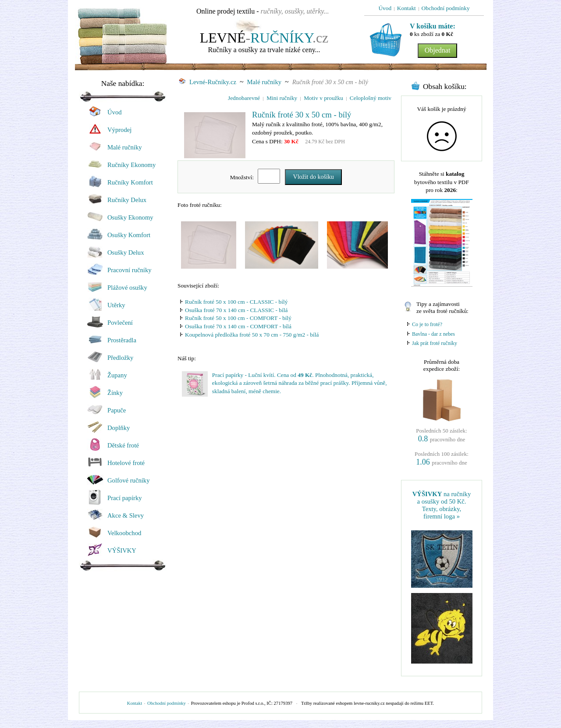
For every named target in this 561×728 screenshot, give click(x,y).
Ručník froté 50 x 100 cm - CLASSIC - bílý (236, 302)
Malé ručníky (265, 82)
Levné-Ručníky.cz (208, 82)
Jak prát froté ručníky (435, 343)
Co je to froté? (427, 324)
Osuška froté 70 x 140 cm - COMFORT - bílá (238, 326)
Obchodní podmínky (167, 703)
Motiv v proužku (323, 98)
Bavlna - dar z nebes (433, 334)
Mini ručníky (282, 98)
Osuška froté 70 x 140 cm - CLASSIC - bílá (236, 310)
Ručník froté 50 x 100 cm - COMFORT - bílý (238, 318)
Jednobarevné (244, 98)
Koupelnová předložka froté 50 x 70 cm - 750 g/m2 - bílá (252, 335)
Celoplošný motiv (371, 98)
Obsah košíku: (445, 87)
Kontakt (135, 703)
